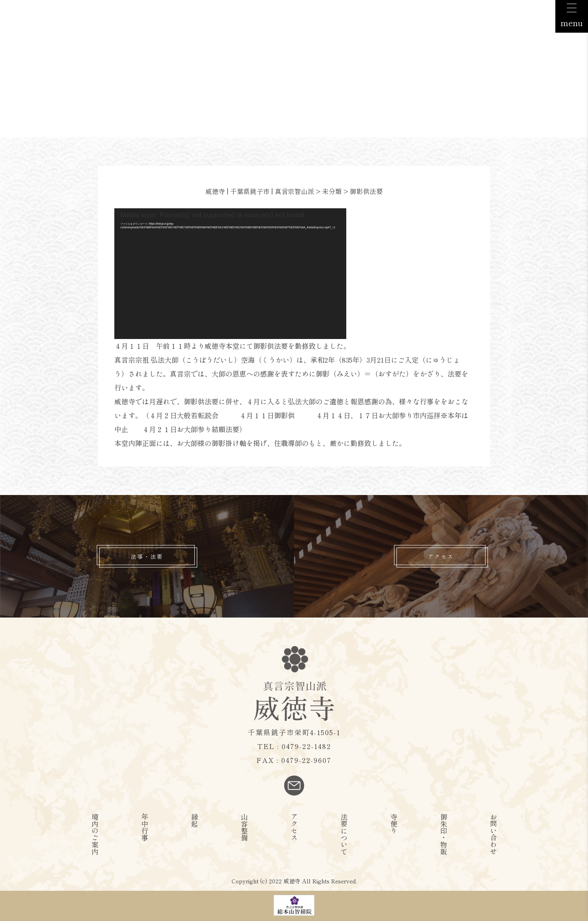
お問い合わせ (493, 834)
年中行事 (145, 827)
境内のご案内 (95, 834)
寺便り (394, 824)
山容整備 (244, 827)
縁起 (195, 820)
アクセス (441, 556)
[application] (230, 274)
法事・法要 (147, 556)
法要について (344, 834)
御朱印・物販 (444, 834)
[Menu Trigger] (572, 16)
